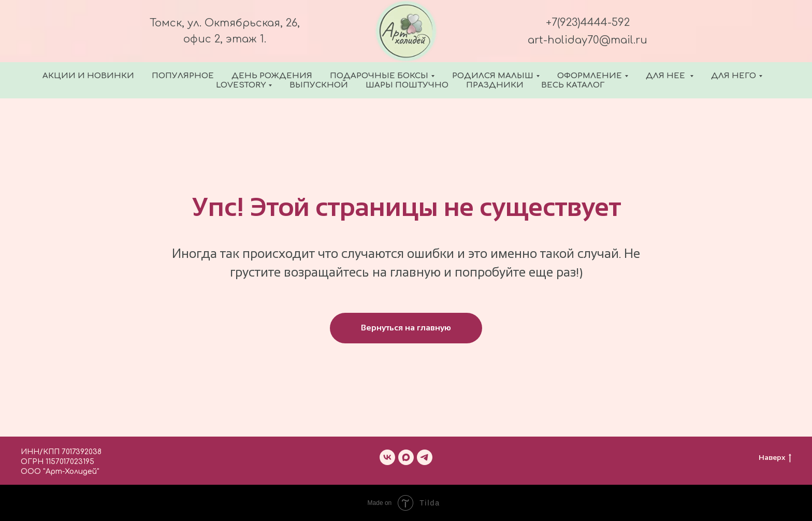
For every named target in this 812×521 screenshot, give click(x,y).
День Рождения (272, 76)
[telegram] (425, 457)
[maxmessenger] (406, 457)
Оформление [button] (590, 76)
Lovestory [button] (241, 85)
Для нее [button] (666, 76)
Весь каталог (573, 85)
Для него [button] (734, 76)
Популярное (183, 76)
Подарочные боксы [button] (379, 76)
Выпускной (319, 85)
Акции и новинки (88, 76)
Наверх (775, 458)
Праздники (495, 85)
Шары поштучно (407, 85)
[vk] (387, 457)
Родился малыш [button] (493, 76)
